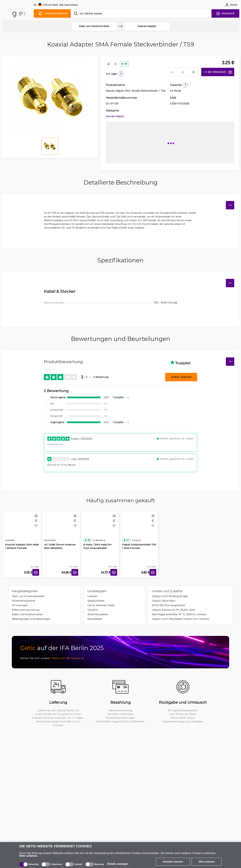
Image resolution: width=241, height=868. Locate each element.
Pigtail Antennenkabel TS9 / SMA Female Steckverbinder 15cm (139, 548)
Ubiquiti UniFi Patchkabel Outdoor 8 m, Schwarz (181, 619)
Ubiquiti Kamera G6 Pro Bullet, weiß (173, 610)
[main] (17, 13)
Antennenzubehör (98, 614)
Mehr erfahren (28, 856)
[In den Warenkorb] (36, 572)
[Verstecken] (230, 205)
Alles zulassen (207, 862)
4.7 (126, 540)
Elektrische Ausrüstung (26, 610)
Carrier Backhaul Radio (101, 605)
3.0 (124, 64)
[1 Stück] (183, 72)
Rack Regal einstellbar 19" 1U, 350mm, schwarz (179, 614)
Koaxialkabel (95, 619)
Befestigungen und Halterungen (31, 619)
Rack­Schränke (96, 601)
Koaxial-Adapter (147, 26)
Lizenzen (93, 596)
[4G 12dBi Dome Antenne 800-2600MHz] (61, 530)
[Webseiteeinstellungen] (56, 5)
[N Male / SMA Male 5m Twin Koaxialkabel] (100, 530)
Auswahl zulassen (173, 862)
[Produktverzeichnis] (52, 13)
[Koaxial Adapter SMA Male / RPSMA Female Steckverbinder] (22, 530)
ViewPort (93, 610)
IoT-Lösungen (20, 605)
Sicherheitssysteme (24, 601)
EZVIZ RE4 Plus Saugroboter (169, 605)
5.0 (87, 540)
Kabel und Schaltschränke (94, 26)
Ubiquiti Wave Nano (164, 601)
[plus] (194, 72)
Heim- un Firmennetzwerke (28, 596)
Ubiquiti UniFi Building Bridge (170, 596)
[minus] (172, 72)
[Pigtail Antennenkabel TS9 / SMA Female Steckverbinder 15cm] (139, 530)
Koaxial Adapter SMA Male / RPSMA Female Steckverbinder (22, 548)
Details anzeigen (118, 864)
